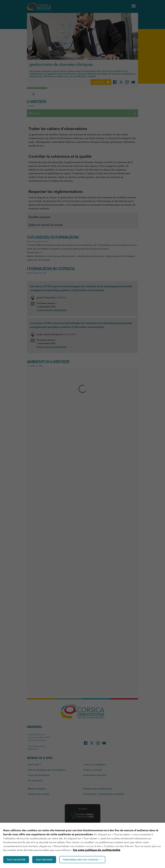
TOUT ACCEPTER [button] (16, 860)
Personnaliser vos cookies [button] (81, 860)
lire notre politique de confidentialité (97, 850)
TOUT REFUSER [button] (44, 860)
